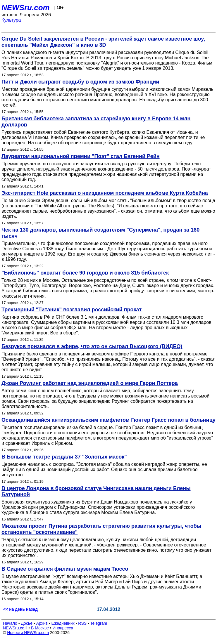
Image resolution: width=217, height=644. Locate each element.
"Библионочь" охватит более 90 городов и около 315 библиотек (85, 273)
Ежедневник (63, 623)
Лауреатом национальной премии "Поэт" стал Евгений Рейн (81, 156)
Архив (42, 623)
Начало (10, 623)
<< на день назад (20, 609)
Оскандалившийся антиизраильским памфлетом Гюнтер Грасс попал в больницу (108, 420)
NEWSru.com (26, 8)
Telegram (99, 623)
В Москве (40, 628)
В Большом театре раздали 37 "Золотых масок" (64, 457)
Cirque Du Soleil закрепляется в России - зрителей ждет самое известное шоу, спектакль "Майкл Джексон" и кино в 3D (103, 42)
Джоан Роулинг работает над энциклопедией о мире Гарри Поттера (90, 383)
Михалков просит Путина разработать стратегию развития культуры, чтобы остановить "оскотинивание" (101, 529)
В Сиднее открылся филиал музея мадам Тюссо (65, 569)
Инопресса (63, 628)
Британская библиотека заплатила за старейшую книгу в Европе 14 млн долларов (96, 122)
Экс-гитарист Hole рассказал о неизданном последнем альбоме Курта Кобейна (105, 193)
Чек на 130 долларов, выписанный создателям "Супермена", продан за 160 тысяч (100, 233)
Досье (27, 623)
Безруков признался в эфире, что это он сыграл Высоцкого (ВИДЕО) (92, 346)
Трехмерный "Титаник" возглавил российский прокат (72, 310)
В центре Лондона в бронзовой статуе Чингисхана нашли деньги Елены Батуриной (96, 491)
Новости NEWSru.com (28, 633)
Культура (11, 20)
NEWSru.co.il (15, 628)
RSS (82, 623)
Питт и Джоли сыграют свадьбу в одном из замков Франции (80, 82)
